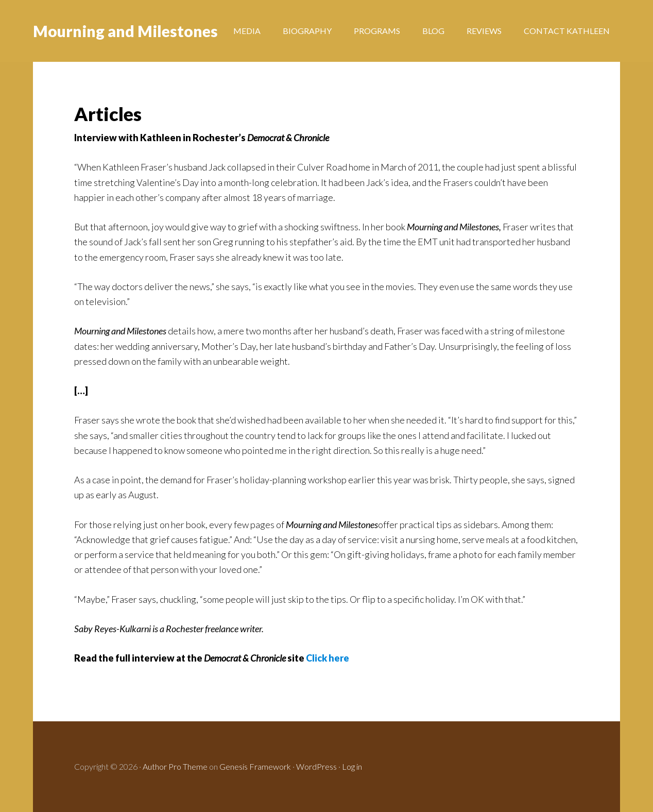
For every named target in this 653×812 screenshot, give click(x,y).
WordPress (316, 766)
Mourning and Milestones (125, 31)
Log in (352, 766)
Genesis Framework (255, 766)
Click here (328, 658)
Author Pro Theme (175, 766)
